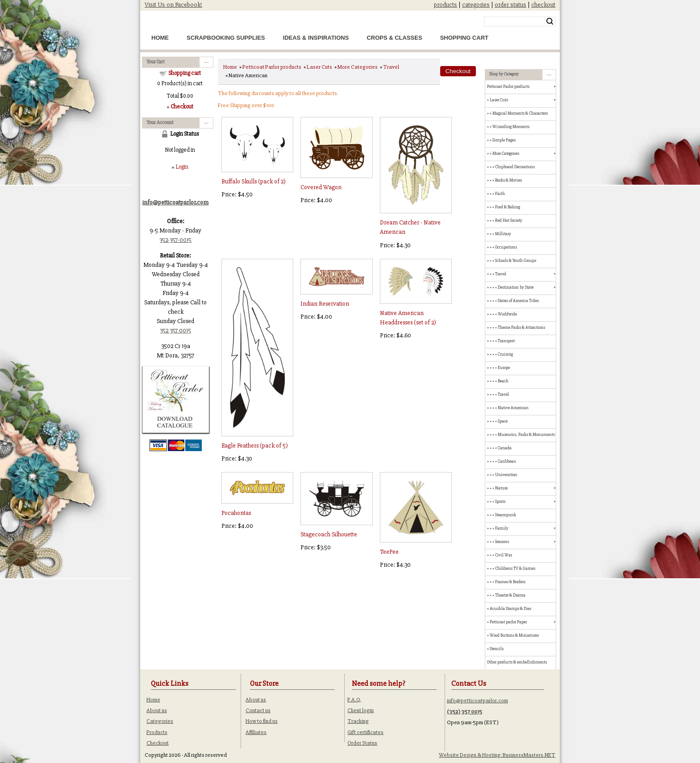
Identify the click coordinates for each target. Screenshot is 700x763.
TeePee (389, 552)
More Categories (358, 67)
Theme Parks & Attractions (521, 328)
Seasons (502, 542)
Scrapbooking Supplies (226, 38)
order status (510, 5)
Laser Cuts (319, 67)
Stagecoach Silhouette (329, 534)
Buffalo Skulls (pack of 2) (254, 181)
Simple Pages (504, 140)
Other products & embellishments (517, 662)
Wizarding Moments (511, 127)
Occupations (506, 247)
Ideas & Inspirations (316, 38)
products (446, 5)
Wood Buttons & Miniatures (514, 635)
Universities (506, 475)
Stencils (497, 649)
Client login (360, 710)
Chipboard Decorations (515, 167)
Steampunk (506, 515)
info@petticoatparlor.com (477, 701)
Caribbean (507, 461)
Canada (505, 448)
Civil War (504, 555)
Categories (160, 721)
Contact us (258, 710)
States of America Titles (518, 301)
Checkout (158, 743)
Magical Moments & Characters (520, 113)
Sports (500, 502)
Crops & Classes (394, 38)
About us (157, 710)
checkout (543, 5)
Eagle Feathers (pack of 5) (255, 446)
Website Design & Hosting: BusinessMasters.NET (497, 755)
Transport (506, 341)
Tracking (358, 721)
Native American (513, 408)
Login (182, 167)
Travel (391, 67)
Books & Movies (508, 180)
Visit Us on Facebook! (173, 5)
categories (476, 5)
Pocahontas (236, 513)
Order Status (362, 743)
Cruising (505, 354)
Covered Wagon (321, 187)
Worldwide (507, 314)
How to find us (262, 721)
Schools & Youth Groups (516, 261)
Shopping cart (185, 73)
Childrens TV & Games (515, 568)
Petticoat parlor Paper (508, 622)
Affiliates (256, 732)
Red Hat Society (509, 220)
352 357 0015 (175, 330)
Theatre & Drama (510, 595)
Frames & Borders (510, 582)
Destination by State (516, 287)
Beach (503, 381)
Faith (500, 194)
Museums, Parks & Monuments (526, 435)
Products (157, 732)
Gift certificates (365, 732)
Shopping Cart (464, 38)
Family (502, 528)
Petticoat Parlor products (272, 67)
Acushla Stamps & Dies (510, 609)
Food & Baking (508, 207)
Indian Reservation (325, 304)
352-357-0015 (175, 240)
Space (503, 421)
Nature (501, 488)
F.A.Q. (354, 700)
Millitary (503, 234)
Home (160, 38)
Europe (504, 368)
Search (550, 21)
